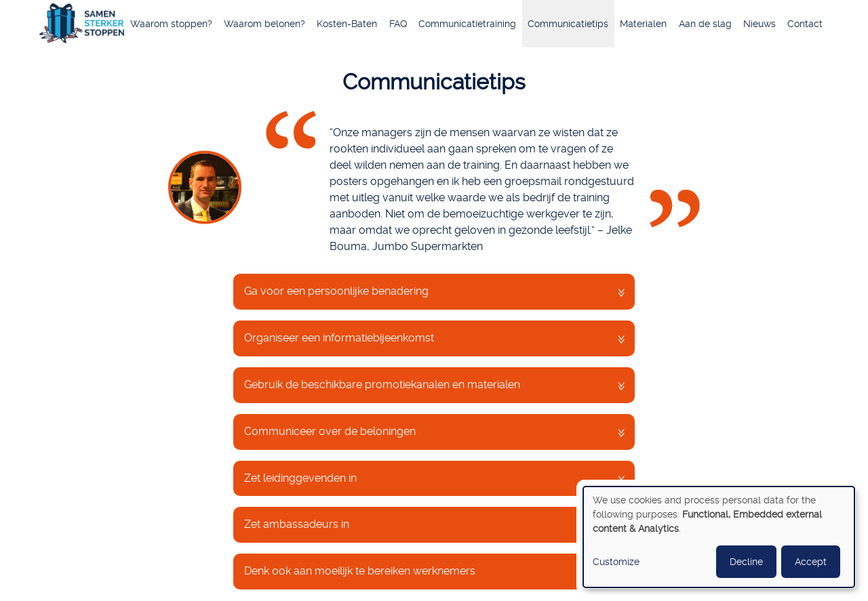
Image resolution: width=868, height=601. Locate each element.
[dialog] (719, 537)
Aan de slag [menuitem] (705, 24)
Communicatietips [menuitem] (568, 24)
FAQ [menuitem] (398, 24)
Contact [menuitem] (805, 24)
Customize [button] (616, 562)
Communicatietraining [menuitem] (467, 24)
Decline (746, 562)
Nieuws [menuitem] (759, 24)
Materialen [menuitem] (643, 24)
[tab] (434, 292)
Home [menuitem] (82, 25)
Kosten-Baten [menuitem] (347, 24)
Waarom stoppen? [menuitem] (171, 24)
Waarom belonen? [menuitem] (264, 24)
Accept (811, 562)
